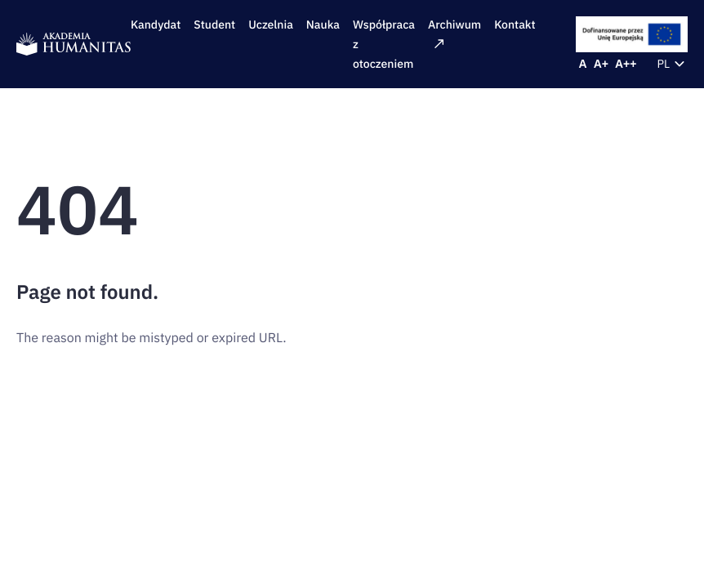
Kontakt (515, 24)
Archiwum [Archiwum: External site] (454, 33)
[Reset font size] (583, 64)
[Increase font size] (601, 64)
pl (673, 64)
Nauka (323, 24)
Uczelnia (271, 24)
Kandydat (156, 24)
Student (214, 24)
